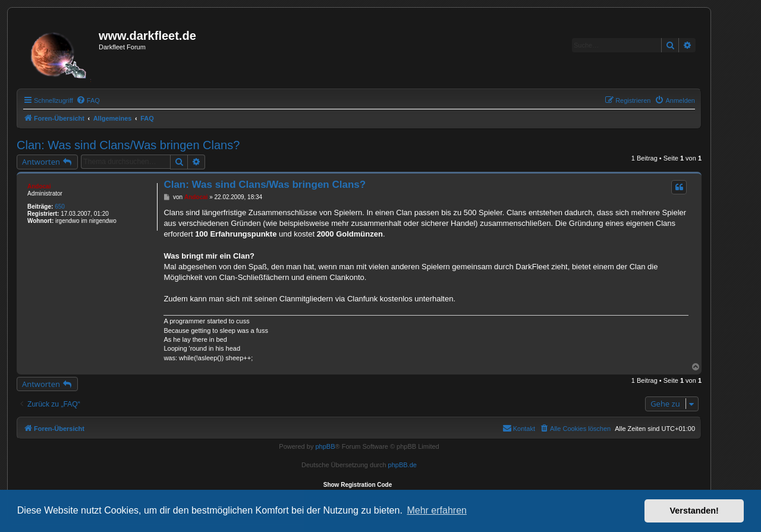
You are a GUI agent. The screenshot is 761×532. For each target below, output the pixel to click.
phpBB (325, 446)
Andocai (39, 186)
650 (60, 207)
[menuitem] (88, 100)
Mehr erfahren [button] (437, 510)
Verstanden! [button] (694, 511)
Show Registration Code (358, 485)
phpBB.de (402, 465)
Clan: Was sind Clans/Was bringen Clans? (128, 145)
